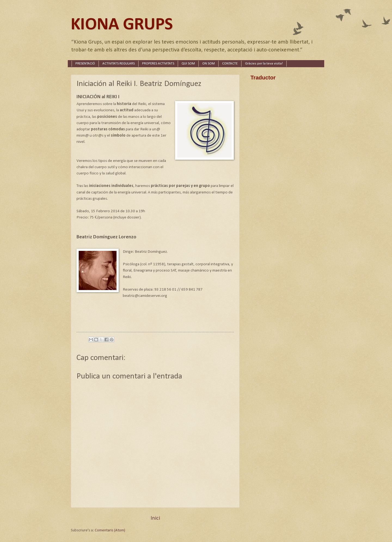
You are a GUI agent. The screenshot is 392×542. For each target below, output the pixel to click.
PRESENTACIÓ (85, 64)
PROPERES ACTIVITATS (158, 64)
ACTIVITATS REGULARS (119, 64)
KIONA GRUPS (122, 25)
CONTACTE (230, 64)
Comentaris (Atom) (110, 530)
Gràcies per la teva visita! (264, 64)
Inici (155, 518)
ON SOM (209, 64)
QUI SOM (188, 64)
